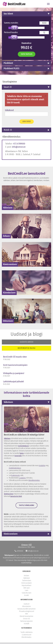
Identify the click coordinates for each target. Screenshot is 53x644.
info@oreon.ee (19, 147)
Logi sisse (27, 121)
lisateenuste (15, 475)
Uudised (26, 604)
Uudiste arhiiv (27, 342)
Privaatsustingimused (27, 611)
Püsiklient (8, 63)
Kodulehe (42, 466)
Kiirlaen (26, 576)
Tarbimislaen (27, 581)
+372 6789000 (19, 144)
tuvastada (18, 456)
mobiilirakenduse (15, 468)
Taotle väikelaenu (26, 505)
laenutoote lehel (16, 496)
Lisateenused (26, 635)
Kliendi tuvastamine (26, 616)
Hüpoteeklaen (26, 585)
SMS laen (26, 588)
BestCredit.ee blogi (26, 348)
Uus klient (8, 14)
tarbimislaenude (39, 393)
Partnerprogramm (26, 621)
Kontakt (27, 624)
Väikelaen (8, 402)
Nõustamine (27, 606)
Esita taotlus (27, 54)
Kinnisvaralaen (11, 534)
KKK (27, 614)
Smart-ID (8, 87)
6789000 (19, 551)
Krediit (26, 595)
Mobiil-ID (8, 130)
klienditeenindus (34, 480)
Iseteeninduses (23, 446)
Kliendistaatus (26, 637)
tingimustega (9, 494)
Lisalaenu (22, 478)
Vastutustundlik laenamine (26, 609)
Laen (27, 590)
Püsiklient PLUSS (12, 68)
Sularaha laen (26, 593)
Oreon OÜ (26, 545)
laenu (22, 453)
